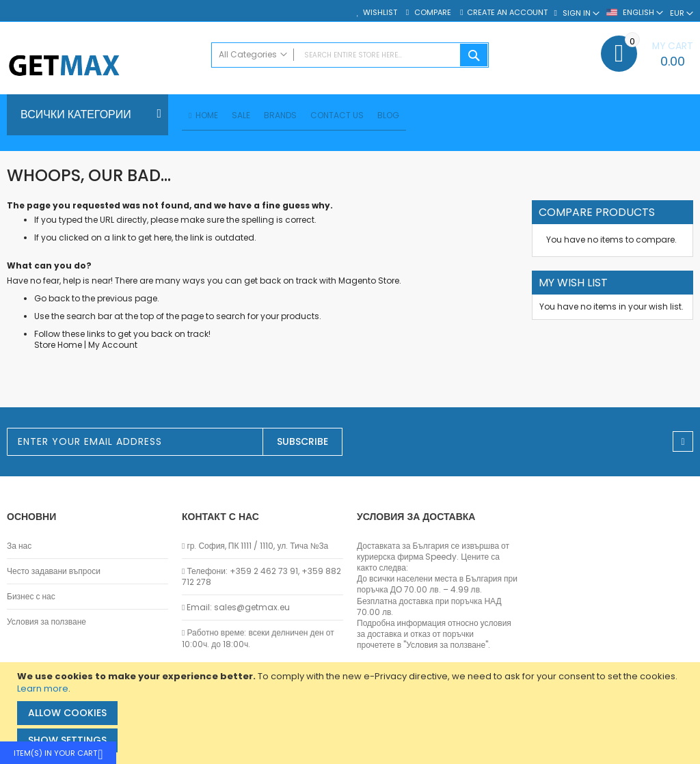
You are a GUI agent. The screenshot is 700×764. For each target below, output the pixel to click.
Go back (52, 300)
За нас (19, 546)
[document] (352, 713)
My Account (113, 347)
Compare (432, 13)
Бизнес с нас (31, 597)
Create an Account (507, 13)
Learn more (43, 688)
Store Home (58, 347)
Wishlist (380, 13)
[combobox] (350, 55)
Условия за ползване (46, 622)
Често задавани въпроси (54, 571)
